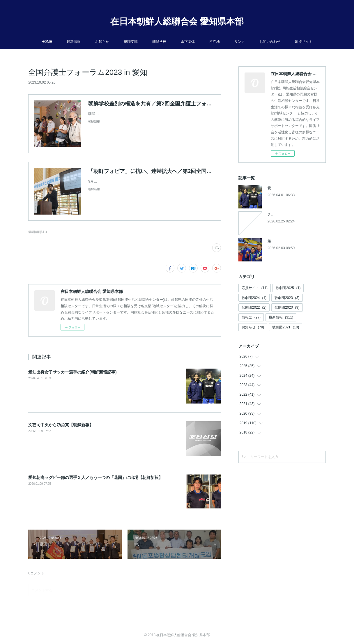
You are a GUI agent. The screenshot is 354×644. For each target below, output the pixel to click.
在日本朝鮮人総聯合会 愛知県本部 (177, 21)
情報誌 (251, 317)
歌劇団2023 (287, 298)
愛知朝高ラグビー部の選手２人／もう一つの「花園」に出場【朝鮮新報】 (95, 477)
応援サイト (304, 42)
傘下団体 (188, 42)
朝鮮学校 (159, 42)
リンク (240, 42)
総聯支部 (131, 42)
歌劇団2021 (286, 327)
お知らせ (102, 42)
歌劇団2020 (287, 307)
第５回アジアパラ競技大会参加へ (294, 241)
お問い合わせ (270, 42)
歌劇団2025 (288, 288)
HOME (47, 42)
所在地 (215, 42)
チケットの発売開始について (290, 214)
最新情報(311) (37, 232)
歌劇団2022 (254, 307)
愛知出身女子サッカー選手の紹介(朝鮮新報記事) (72, 372)
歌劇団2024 (254, 298)
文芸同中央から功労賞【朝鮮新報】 (61, 425)
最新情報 (74, 42)
